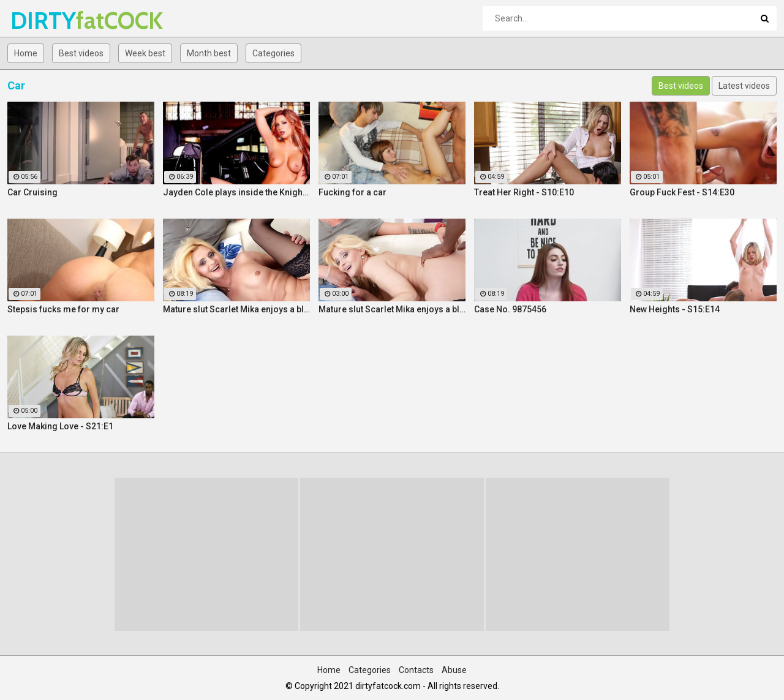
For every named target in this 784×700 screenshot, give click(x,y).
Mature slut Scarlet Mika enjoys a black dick (236, 309)
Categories (273, 53)
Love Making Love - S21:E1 (60, 426)
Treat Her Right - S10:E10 (524, 192)
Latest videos (744, 86)
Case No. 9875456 (510, 309)
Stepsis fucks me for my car (63, 309)
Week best (145, 53)
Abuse (454, 670)
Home (26, 53)
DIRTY (43, 21)
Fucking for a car (352, 192)
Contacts (416, 670)
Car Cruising (32, 192)
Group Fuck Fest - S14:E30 (682, 192)
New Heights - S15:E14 (675, 309)
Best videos (81, 53)
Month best (209, 53)
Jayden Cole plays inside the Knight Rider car (236, 192)
